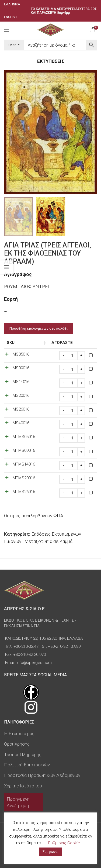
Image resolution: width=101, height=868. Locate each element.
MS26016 (21, 409)
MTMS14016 (24, 464)
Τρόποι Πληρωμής (23, 755)
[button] (9, 132)
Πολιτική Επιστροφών (27, 765)
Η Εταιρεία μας (19, 733)
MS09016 (21, 368)
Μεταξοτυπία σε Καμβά (48, 541)
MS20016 (21, 395)
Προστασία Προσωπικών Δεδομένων (42, 775)
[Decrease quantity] (63, 356)
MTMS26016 (24, 492)
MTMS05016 (24, 437)
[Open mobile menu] (7, 30)
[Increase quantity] (81, 356)
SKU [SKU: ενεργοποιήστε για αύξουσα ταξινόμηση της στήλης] (11, 343)
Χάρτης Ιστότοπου (23, 786)
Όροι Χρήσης (17, 744)
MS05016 (21, 354)
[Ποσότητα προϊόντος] (72, 356)
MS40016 (21, 423)
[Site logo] (50, 29)
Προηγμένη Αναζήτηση (18, 802)
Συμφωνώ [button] (50, 852)
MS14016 (21, 382)
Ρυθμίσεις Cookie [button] (64, 843)
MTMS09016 (24, 450)
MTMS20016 (24, 478)
